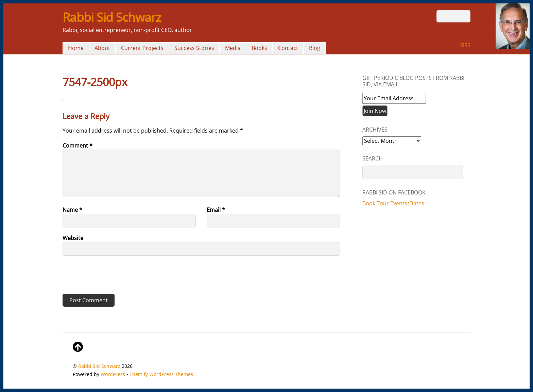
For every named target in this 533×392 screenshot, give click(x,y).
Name (72, 210)
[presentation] (109, 277)
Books (259, 48)
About (102, 48)
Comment (78, 146)
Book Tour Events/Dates (393, 203)
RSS (466, 45)
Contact (288, 48)
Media (233, 48)
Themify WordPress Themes (161, 374)
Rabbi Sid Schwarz (99, 366)
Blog (315, 48)
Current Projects (142, 48)
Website (73, 238)
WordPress (113, 374)
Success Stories (194, 48)
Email (216, 210)
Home (76, 48)
